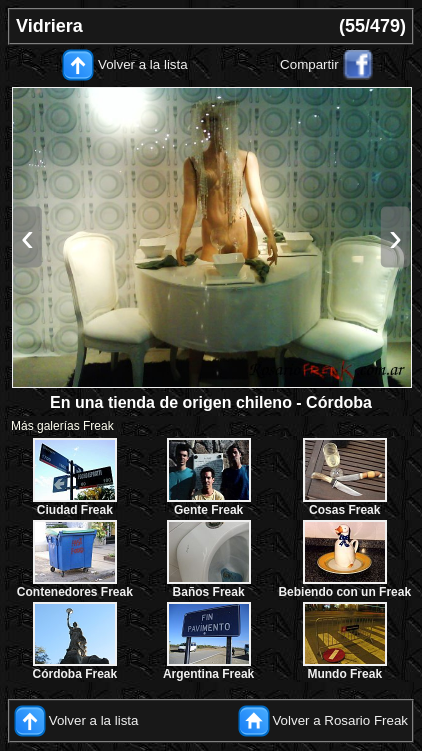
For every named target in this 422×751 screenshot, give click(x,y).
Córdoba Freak (75, 674)
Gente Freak (208, 510)
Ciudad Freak (75, 510)
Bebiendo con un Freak (344, 592)
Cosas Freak (344, 510)
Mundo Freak (344, 674)
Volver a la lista (143, 64)
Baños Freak (209, 592)
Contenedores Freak (75, 592)
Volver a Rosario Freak (340, 719)
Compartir (309, 64)
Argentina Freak (208, 674)
